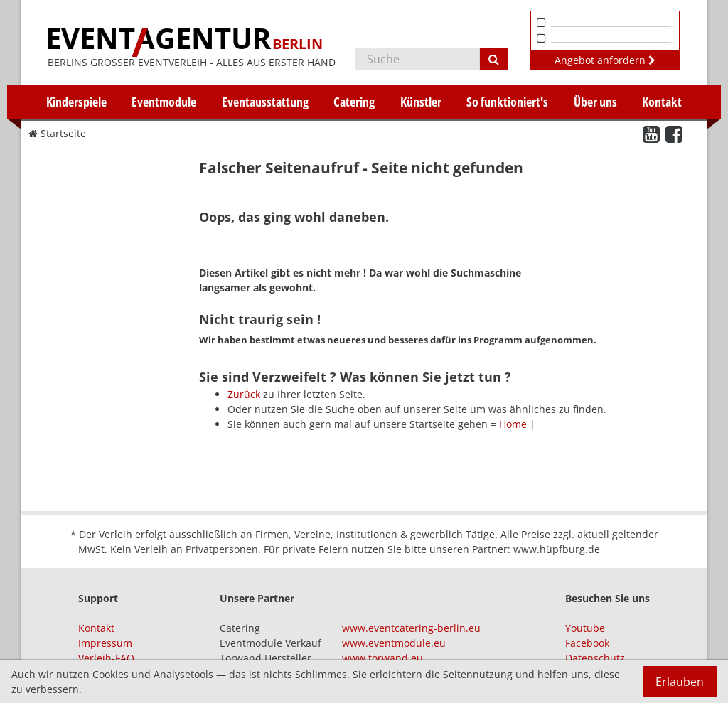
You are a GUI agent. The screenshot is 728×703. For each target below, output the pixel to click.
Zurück (244, 394)
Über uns (595, 102)
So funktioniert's (507, 102)
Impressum (105, 643)
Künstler (421, 102)
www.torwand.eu (382, 658)
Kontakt (662, 102)
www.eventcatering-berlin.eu (411, 628)
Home (513, 424)
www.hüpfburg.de (557, 549)
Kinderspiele (76, 102)
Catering (354, 102)
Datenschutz (595, 658)
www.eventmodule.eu (394, 643)
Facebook (587, 643)
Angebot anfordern (605, 60)
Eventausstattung (265, 102)
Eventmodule (164, 102)
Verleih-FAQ (106, 658)
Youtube (585, 628)
